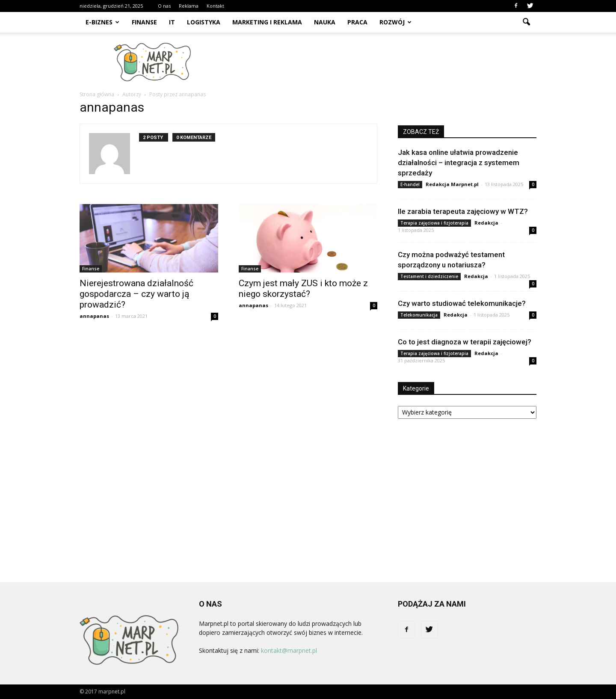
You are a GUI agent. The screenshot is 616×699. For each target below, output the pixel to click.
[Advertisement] (381, 62)
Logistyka (204, 22)
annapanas (94, 316)
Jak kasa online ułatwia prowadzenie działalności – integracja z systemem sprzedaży (459, 163)
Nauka (325, 22)
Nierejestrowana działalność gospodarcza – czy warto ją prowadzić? (136, 294)
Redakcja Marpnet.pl (452, 184)
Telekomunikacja (419, 315)
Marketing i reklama (267, 22)
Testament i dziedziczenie (429, 276)
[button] (526, 22)
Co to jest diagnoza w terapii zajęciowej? (465, 342)
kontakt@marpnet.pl (289, 650)
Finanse (144, 22)
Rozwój (395, 22)
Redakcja (486, 223)
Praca (357, 22)
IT (172, 22)
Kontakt (215, 6)
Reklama (189, 6)
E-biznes (102, 22)
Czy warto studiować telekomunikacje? (462, 303)
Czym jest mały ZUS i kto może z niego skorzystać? (303, 289)
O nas (164, 6)
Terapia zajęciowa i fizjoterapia (434, 223)
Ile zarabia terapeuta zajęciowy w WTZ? (463, 211)
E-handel (410, 184)
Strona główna (97, 94)
